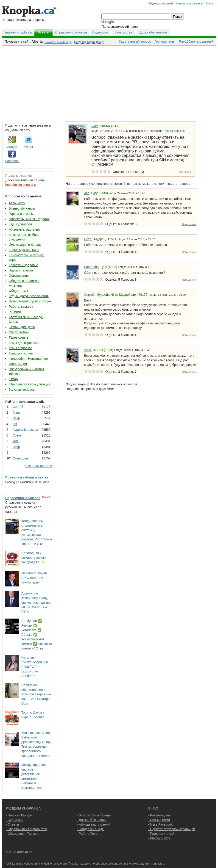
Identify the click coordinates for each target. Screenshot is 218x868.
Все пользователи (39, 466)
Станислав (21, 458)
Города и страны (21, 214)
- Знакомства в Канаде (94, 815)
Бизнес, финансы (22, 208)
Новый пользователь (189, 3)
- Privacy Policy (159, 838)
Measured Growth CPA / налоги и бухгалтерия (34, 578)
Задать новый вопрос (135, 41)
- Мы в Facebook (160, 824)
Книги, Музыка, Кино (24, 250)
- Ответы (12, 824)
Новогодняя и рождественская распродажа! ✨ (34, 558)
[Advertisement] (109, 82)
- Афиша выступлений (94, 824)
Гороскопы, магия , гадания (29, 219)
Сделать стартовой (161, 3)
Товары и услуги (21, 353)
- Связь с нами (159, 820)
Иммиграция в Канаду (25, 245)
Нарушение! (185, 172)
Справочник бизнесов (71, 32)
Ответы (43, 32)
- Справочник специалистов (26, 829)
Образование (19, 276)
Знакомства (123, 32)
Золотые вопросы (22, 390)
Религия (15, 312)
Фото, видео (18, 364)
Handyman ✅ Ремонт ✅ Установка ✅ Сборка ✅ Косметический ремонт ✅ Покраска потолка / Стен (37, 635)
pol (15, 424)
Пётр (16, 418)
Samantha (91, 267)
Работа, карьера (21, 307)
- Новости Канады (19, 815)
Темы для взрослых (23, 343)
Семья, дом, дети (22, 327)
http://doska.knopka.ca (21, 185)
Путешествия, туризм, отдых (30, 301)
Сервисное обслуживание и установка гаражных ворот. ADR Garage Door (36, 694)
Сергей (18, 407)
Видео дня (100, 32)
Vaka (95, 126)
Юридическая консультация (29, 384)
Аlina (16, 412)
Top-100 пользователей (196, 41)
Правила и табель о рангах (27, 477)
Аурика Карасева (25, 430)
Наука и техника (21, 270)
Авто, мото (17, 203)
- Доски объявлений (92, 820)
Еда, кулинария (20, 224)
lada (16, 441)
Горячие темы (165, 41)
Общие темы (18, 291)
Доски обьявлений (153, 32)
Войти (210, 3)
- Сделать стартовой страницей (172, 829)
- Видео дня (15, 820)
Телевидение (19, 337)
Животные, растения (24, 229)
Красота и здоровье (23, 265)
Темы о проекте (20, 348)
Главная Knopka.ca (18, 32)
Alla (87, 193)
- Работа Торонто (90, 834)
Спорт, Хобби (19, 332)
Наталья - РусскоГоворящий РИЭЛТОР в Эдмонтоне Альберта (35, 667)
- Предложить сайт (162, 834)
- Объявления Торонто (22, 834)
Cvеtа (17, 435)
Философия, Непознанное (28, 359)
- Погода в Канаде (90, 829)
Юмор (13, 379)
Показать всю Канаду (58, 42)
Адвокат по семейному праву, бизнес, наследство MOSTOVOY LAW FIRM (36, 603)
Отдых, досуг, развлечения (29, 296)
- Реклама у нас (160, 815)
